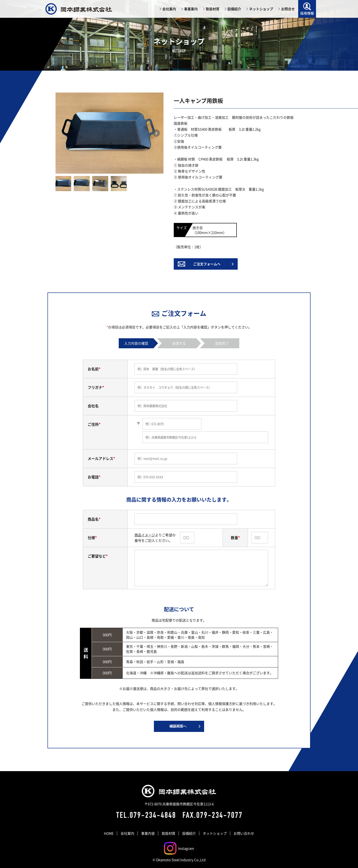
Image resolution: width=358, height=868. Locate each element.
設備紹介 (189, 833)
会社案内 (127, 833)
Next (156, 133)
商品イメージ (145, 535)
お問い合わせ (244, 833)
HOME (109, 833)
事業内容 (148, 833)
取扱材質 (168, 833)
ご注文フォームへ (207, 264)
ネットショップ (215, 833)
